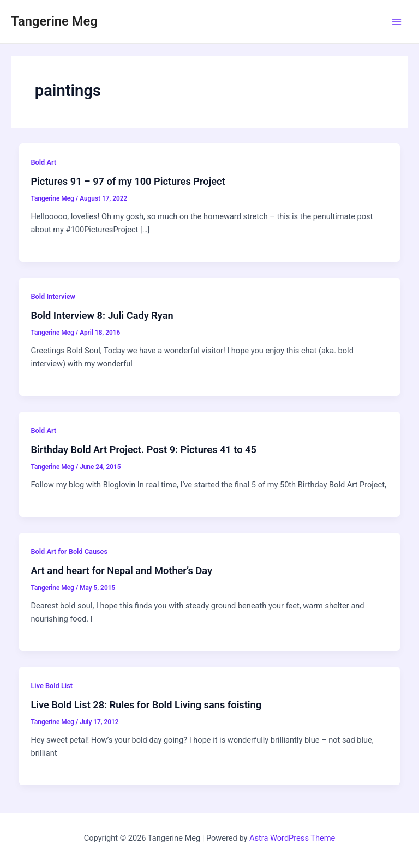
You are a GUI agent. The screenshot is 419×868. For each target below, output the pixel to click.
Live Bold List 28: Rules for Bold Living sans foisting (146, 705)
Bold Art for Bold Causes (69, 551)
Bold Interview (53, 296)
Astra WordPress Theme (292, 838)
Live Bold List (52, 686)
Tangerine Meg (54, 21)
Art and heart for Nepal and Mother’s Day (121, 571)
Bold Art (43, 162)
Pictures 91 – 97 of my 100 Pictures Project (128, 181)
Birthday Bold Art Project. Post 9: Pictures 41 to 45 (143, 450)
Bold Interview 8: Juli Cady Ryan (102, 315)
